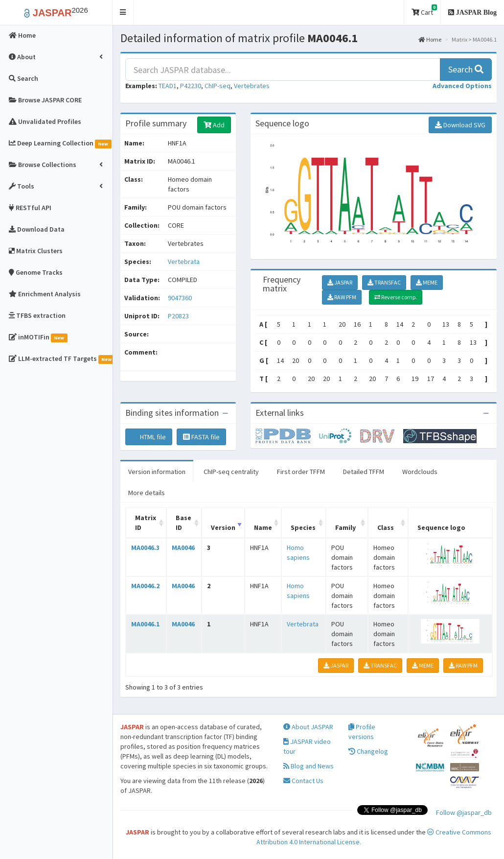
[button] (123, 12)
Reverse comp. (396, 297)
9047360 (180, 298)
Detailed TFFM (364, 472)
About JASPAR (308, 727)
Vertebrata (184, 262)
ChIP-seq (218, 86)
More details (147, 493)
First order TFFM (301, 472)
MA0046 (183, 548)
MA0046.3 (145, 548)
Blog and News (309, 766)
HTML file (149, 437)
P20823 (179, 316)
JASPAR (340, 282)
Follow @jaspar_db (464, 812)
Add (214, 125)
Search (466, 69)
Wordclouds (420, 472)
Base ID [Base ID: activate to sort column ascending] (183, 523)
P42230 (191, 86)
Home (430, 39)
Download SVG (460, 125)
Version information (157, 472)
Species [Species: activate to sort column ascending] (303, 527)
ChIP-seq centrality (231, 472)
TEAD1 (168, 86)
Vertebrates (252, 86)
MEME (427, 282)
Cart (424, 11)
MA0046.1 (145, 624)
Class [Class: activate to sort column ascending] (386, 527)
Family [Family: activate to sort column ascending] (345, 527)
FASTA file (201, 437)
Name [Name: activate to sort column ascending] (263, 527)
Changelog (368, 751)
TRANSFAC (384, 282)
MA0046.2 (145, 586)
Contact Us (303, 781)
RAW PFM (342, 297)
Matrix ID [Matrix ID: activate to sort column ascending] (146, 523)
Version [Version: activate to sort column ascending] (223, 527)
